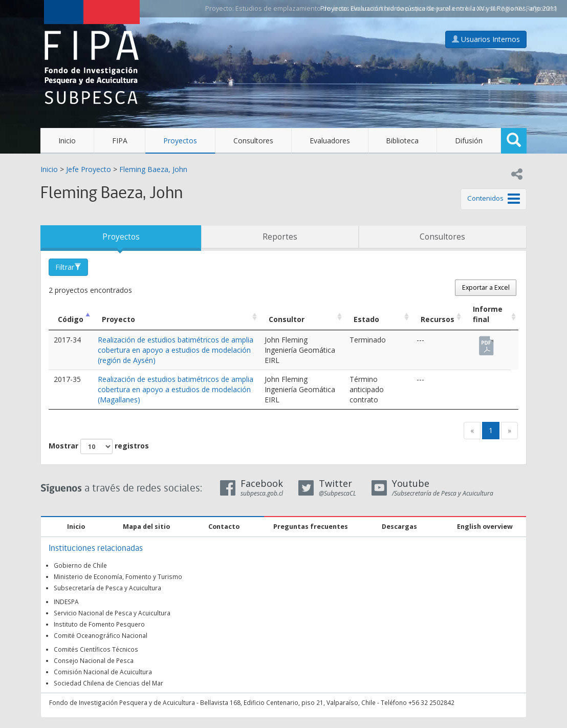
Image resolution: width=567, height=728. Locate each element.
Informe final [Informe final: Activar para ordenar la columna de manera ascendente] (488, 314)
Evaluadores (330, 141)
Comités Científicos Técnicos (96, 649)
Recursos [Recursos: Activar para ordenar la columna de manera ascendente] (438, 319)
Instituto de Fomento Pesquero (99, 624)
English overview (485, 527)
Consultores (253, 141)
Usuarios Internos (486, 39)
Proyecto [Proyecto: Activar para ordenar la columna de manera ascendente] (118, 319)
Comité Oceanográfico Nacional (101, 635)
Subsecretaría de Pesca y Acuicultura (107, 588)
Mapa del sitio (146, 527)
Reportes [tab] (280, 237)
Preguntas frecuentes (311, 527)
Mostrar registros (99, 446)
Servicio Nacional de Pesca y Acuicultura (112, 613)
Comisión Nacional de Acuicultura (103, 672)
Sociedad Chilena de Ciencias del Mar (108, 683)
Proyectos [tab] (121, 237)
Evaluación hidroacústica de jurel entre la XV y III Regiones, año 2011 (454, 8)
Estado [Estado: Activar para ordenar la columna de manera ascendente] (366, 319)
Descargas (399, 527)
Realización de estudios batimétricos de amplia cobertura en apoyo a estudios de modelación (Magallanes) (176, 389)
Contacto (224, 527)
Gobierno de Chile (80, 565)
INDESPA (66, 602)
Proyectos (180, 141)
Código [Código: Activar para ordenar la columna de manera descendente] (71, 319)
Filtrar (68, 267)
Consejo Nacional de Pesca (94, 660)
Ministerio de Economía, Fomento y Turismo (118, 576)
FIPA (120, 141)
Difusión (469, 141)
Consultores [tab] (442, 237)
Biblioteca (402, 141)
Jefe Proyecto (89, 169)
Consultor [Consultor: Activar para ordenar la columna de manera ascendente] (287, 319)
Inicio (67, 141)
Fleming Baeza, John (153, 169)
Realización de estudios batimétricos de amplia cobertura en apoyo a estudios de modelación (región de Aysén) (176, 350)
